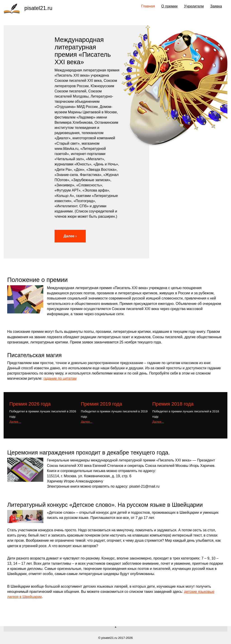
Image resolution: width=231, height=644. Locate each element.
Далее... (15, 422)
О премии (169, 6)
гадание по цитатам (60, 378)
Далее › (70, 236)
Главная (148, 6)
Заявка (216, 6)
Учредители (194, 6)
